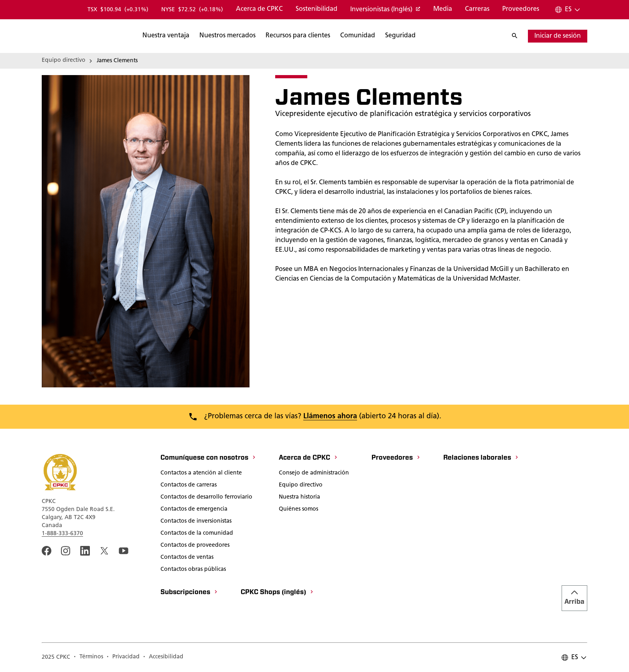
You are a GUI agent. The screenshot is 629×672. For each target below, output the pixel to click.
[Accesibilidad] (163, 658)
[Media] (443, 10)
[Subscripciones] (189, 593)
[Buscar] (205, 36)
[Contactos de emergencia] (194, 510)
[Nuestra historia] (299, 498)
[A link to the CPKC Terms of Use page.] (88, 658)
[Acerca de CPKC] (259, 10)
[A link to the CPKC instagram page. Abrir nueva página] (66, 551)
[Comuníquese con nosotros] (208, 458)
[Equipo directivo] (301, 486)
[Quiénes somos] (298, 510)
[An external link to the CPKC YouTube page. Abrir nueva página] (124, 551)
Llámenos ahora (330, 416)
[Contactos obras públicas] (193, 570)
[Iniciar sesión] (558, 36)
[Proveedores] (521, 10)
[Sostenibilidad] (317, 10)
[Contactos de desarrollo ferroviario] (206, 498)
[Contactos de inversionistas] (196, 522)
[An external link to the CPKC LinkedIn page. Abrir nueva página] (85, 551)
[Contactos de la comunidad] (197, 534)
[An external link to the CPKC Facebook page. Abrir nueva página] (47, 551)
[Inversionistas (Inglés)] (385, 10)
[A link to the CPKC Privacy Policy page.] (123, 658)
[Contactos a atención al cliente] (201, 474)
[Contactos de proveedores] (195, 546)
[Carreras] (477, 10)
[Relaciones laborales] (481, 458)
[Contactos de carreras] (189, 486)
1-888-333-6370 (62, 534)
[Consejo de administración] (314, 474)
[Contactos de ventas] (187, 558)
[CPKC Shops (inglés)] (277, 593)
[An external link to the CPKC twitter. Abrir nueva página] (104, 551)
